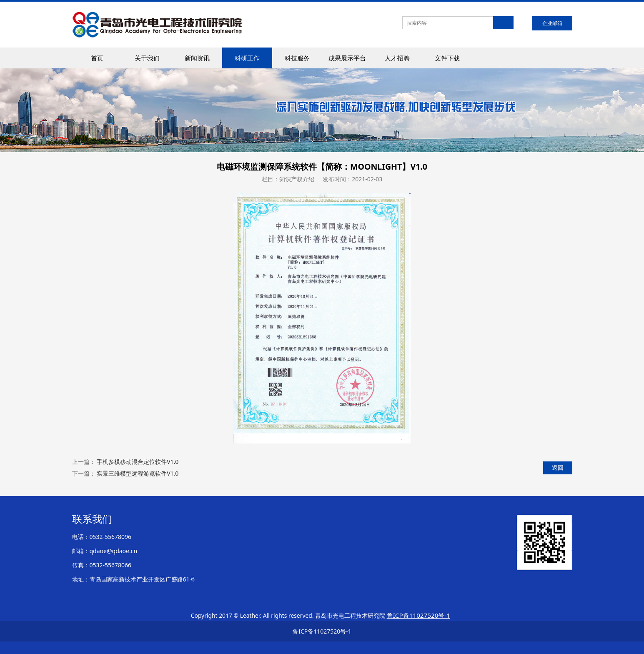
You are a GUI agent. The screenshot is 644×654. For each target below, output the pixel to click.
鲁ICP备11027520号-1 (322, 631)
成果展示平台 (347, 58)
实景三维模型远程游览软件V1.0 (138, 473)
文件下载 (447, 58)
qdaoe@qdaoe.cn (114, 551)
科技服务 (297, 58)
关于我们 (147, 58)
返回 (558, 467)
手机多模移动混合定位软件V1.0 (138, 462)
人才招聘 (397, 58)
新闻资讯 (197, 58)
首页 (97, 58)
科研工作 (247, 58)
